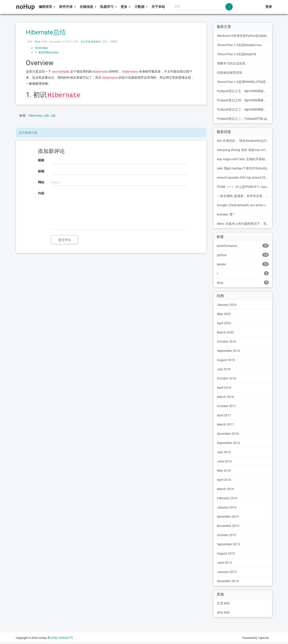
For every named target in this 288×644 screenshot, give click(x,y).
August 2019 (226, 360)
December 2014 (228, 581)
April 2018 (224, 388)
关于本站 (158, 7)
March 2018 (225, 397)
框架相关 (96, 42)
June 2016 (224, 461)
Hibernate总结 (46, 32)
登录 (269, 7)
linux (243, 282)
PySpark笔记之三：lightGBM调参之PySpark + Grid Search (245, 109)
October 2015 (226, 535)
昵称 (41, 160)
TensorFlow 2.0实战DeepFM (236, 54)
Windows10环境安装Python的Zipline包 (244, 36)
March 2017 (225, 424)
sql (53, 115)
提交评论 (65, 240)
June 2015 (224, 563)
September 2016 (228, 443)
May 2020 (224, 314)
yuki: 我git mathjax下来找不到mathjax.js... (245, 168)
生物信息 (88, 7)
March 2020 (225, 332)
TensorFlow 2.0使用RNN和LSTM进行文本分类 (245, 82)
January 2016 (227, 507)
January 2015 (227, 572)
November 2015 (228, 526)
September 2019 (228, 351)
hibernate (35, 115)
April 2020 (224, 323)
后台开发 (85, 42)
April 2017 (224, 415)
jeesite (243, 264)
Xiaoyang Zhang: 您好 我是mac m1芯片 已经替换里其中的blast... (245, 150)
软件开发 (67, 7)
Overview (41, 48)
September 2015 (228, 544)
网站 (41, 182)
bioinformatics (243, 246)
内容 (41, 193)
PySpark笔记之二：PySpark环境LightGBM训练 (245, 119)
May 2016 (224, 471)
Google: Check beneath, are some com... (245, 205)
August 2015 (226, 553)
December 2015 (228, 517)
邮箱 (41, 171)
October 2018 (226, 378)
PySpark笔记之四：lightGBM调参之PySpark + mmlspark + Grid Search (245, 100)
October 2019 (226, 342)
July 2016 (224, 452)
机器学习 (108, 7)
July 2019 (224, 369)
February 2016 (227, 498)
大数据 (141, 7)
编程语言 (47, 7)
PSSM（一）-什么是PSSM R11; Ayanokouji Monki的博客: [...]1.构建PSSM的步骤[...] (245, 187)
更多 (126, 7)
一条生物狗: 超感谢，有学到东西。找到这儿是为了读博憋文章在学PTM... (245, 196)
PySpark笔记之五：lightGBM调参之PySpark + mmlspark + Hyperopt (245, 91)
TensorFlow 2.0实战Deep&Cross (239, 45)
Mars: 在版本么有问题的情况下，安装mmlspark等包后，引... (245, 224)
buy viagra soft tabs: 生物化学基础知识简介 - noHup (245, 159)
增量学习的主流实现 (231, 63)
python (243, 255)
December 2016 (228, 434)
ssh (47, 115)
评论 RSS (223, 613)
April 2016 (224, 480)
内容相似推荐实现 (229, 73)
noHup (25, 7)
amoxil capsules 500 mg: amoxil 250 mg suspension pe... (245, 178)
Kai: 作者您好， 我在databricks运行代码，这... (245, 141)
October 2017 (226, 406)
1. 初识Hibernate (47, 52)
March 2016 (225, 489)
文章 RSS (223, 603)
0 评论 (114, 42)
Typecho (263, 638)
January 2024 (227, 305)
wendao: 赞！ (226, 214)
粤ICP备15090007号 (60, 638)
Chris (37, 42)
